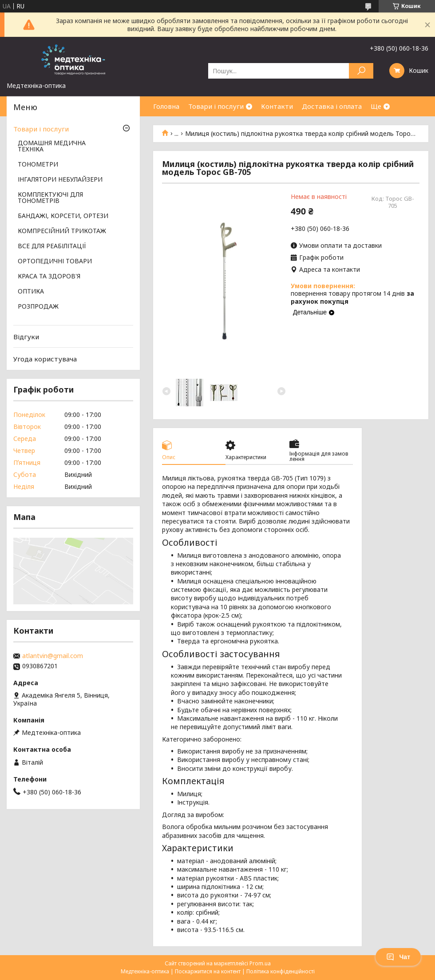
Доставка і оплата (332, 106)
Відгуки (26, 337)
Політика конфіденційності (281, 971)
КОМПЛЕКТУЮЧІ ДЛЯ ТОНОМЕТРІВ (50, 198)
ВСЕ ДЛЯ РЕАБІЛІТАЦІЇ (52, 246)
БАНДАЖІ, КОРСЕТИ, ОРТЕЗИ (63, 216)
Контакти (277, 106)
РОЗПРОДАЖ (38, 307)
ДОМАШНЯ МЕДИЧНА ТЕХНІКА (52, 147)
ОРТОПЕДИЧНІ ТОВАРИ (55, 262)
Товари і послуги (216, 106)
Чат (398, 957)
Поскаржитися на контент (208, 971)
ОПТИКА (31, 292)
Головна (166, 106)
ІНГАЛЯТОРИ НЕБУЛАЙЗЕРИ (60, 180)
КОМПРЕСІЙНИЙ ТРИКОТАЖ (62, 231)
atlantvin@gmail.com (53, 656)
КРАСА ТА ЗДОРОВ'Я (49, 277)
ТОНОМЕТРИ (38, 165)
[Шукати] (361, 71)
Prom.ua (260, 963)
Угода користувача (45, 359)
